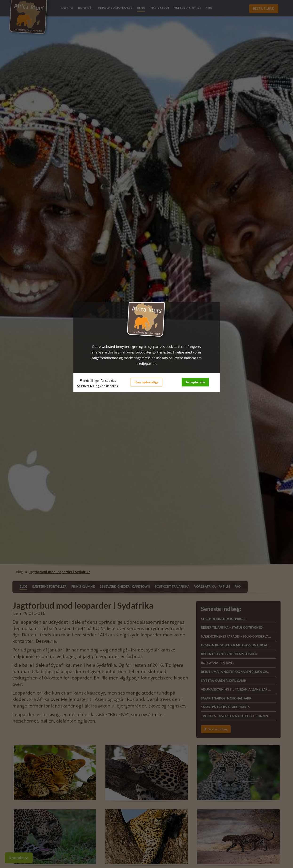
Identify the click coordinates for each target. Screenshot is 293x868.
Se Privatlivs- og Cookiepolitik (98, 386)
